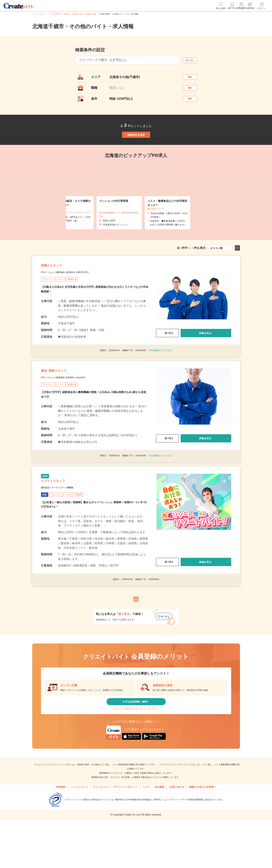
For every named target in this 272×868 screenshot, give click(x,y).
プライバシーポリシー (125, 833)
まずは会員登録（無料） (136, 742)
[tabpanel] (136, 213)
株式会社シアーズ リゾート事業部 (65, 525)
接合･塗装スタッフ (61, 399)
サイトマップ (100, 833)
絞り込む (193, 60)
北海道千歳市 (91, 14)
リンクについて (79, 833)
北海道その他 (77, 14)
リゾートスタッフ (60, 516)
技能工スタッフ (57, 287)
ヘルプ (146, 833)
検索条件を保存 (136, 148)
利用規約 (61, 833)
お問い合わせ (177, 833)
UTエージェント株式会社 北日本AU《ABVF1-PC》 (78, 296)
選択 (193, 79)
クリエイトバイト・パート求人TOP (46, 14)
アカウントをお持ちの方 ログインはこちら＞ (136, 752)
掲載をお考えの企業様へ (203, 833)
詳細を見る (205, 357)
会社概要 (160, 833)
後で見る (167, 357)
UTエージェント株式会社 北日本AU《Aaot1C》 (75, 408)
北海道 (66, 14)
